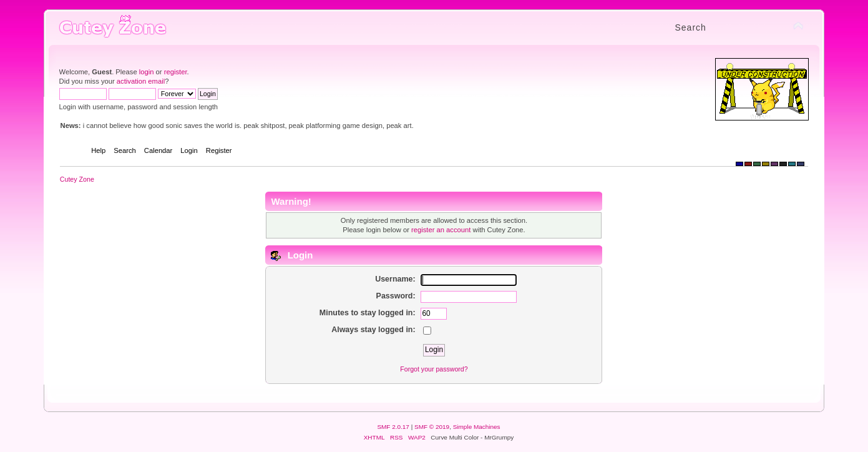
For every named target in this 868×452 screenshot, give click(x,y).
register (176, 72)
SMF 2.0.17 (393, 427)
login (147, 72)
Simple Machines (477, 427)
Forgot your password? (434, 369)
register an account (441, 230)
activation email (141, 81)
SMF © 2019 (432, 427)
